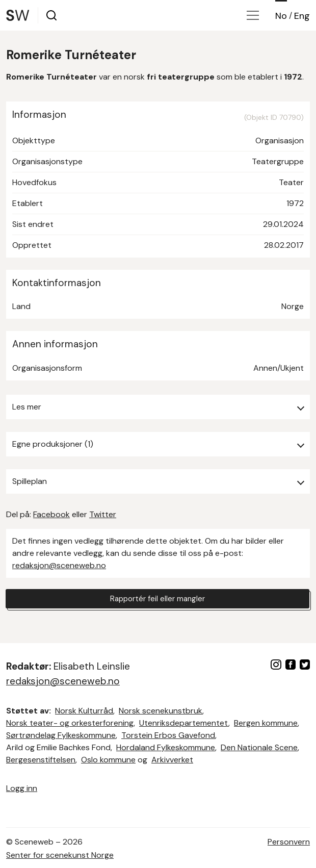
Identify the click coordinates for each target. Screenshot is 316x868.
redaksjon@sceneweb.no (59, 565)
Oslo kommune (108, 760)
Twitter (103, 514)
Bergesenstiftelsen (41, 760)
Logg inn (22, 788)
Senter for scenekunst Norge (60, 855)
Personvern (289, 842)
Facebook (51, 514)
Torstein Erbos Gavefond (168, 735)
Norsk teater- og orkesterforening (70, 723)
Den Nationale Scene (259, 747)
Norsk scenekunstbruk (161, 711)
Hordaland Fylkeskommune (166, 747)
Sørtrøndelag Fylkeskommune (61, 735)
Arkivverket (172, 760)
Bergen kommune (266, 723)
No (281, 16)
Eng (302, 16)
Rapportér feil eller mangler (157, 599)
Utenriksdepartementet (184, 723)
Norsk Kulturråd (84, 711)
